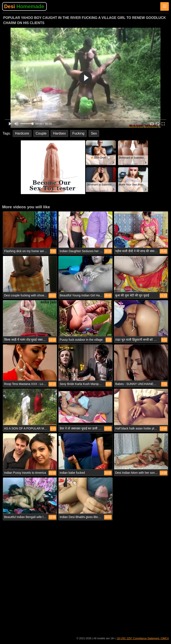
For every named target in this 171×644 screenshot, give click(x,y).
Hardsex (59, 133)
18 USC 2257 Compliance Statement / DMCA (143, 638)
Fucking (78, 133)
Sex (94, 133)
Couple (41, 133)
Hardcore (22, 133)
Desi (24, 6)
